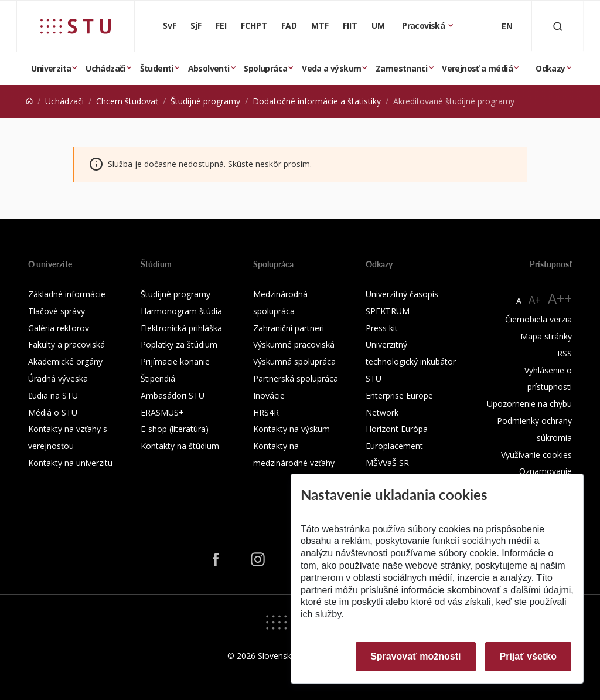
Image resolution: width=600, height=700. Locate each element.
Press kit (382, 328)
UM (378, 26)
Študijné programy (205, 101)
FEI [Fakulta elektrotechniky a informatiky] (221, 26)
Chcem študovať (127, 101)
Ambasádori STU (173, 395)
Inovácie (269, 395)
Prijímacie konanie (175, 361)
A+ (535, 300)
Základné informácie (67, 294)
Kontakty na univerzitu (70, 463)
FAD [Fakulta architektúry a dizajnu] (289, 26)
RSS (565, 353)
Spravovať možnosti (415, 656)
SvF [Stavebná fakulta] (170, 26)
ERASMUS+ (162, 412)
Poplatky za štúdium (179, 344)
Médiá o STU (53, 412)
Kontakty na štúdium (180, 446)
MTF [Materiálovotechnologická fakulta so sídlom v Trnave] (320, 26)
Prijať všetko (529, 656)
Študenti (157, 68)
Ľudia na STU (53, 395)
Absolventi (209, 68)
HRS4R (266, 412)
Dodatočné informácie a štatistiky (317, 101)
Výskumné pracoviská (294, 344)
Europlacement (394, 446)
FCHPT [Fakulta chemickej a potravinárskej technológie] (254, 26)
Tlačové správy (57, 311)
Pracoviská (424, 26)
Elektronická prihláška (181, 328)
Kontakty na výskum (292, 429)
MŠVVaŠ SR (387, 463)
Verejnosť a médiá (477, 68)
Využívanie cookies (536, 455)
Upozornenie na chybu (529, 404)
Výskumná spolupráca (294, 361)
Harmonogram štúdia (181, 311)
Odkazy (550, 68)
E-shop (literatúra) (175, 429)
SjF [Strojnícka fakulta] (196, 26)
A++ (560, 298)
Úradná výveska (58, 378)
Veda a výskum (331, 68)
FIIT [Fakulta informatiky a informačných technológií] (350, 26)
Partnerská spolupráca (296, 378)
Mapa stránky (546, 336)
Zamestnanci (401, 68)
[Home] (29, 101)
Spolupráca (265, 68)
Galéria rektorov (59, 328)
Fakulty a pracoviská (67, 344)
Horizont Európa (397, 429)
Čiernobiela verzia (538, 319)
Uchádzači (105, 68)
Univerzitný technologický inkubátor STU (411, 361)
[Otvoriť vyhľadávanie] (558, 26)
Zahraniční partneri (289, 328)
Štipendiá (158, 378)
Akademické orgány (65, 361)
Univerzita (51, 68)
